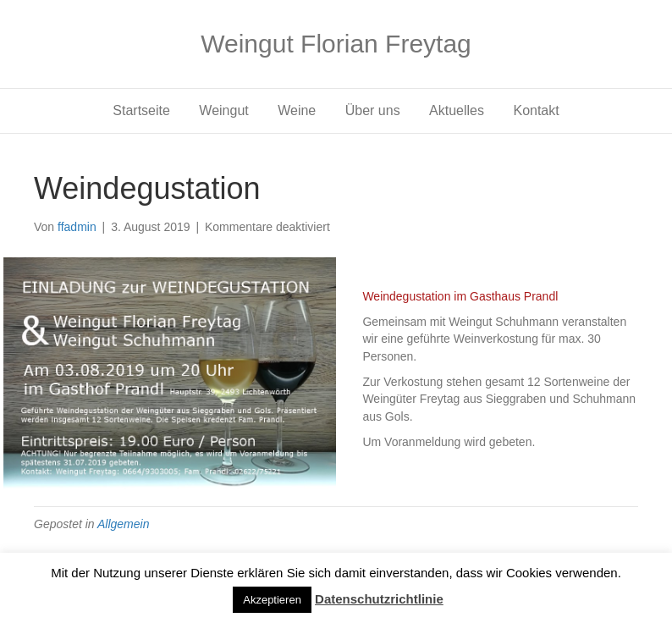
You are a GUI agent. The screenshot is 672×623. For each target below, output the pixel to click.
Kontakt (536, 110)
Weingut (223, 110)
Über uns (373, 110)
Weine (297, 110)
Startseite (141, 110)
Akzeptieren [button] (272, 600)
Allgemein (123, 524)
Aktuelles (457, 110)
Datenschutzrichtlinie (379, 599)
